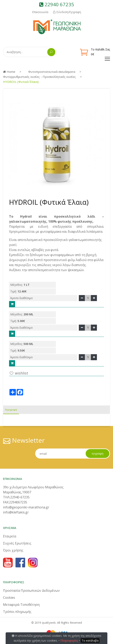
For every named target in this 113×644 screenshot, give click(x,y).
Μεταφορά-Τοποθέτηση (21, 605)
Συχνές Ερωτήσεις (17, 543)
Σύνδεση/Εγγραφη (67, 12)
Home (9, 72)
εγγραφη (98, 453)
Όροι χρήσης (13, 550)
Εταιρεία (10, 536)
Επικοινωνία (40, 12)
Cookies (9, 598)
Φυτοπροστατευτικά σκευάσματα (52, 72)
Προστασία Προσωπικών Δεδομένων (31, 591)
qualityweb (49, 623)
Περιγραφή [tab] (11, 410)
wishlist (19, 373)
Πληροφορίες (69, 640)
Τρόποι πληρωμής (17, 612)
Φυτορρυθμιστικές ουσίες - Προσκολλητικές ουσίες (39, 77)
